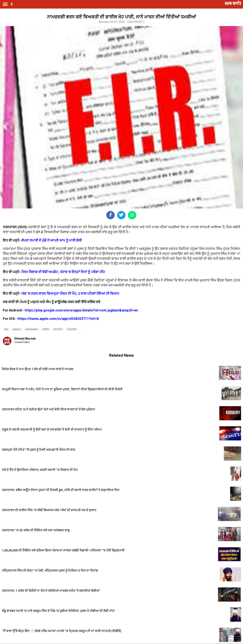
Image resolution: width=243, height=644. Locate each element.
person (17, 329)
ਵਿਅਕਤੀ (58, 329)
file (6, 329)
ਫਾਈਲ (46, 329)
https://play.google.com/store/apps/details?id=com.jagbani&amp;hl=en (81, 310)
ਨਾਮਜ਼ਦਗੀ (72, 329)
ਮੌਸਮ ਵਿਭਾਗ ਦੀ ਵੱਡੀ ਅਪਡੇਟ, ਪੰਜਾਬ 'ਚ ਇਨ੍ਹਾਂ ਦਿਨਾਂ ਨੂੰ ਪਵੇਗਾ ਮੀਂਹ (63, 272)
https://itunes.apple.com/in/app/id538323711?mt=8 (58, 319)
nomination (32, 329)
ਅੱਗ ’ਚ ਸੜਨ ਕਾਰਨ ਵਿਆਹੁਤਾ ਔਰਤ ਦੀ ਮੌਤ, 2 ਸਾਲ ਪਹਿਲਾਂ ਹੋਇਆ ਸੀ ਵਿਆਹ (70, 293)
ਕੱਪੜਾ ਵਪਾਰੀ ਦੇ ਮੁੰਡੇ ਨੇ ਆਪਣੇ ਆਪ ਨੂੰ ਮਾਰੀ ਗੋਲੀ (52, 240)
